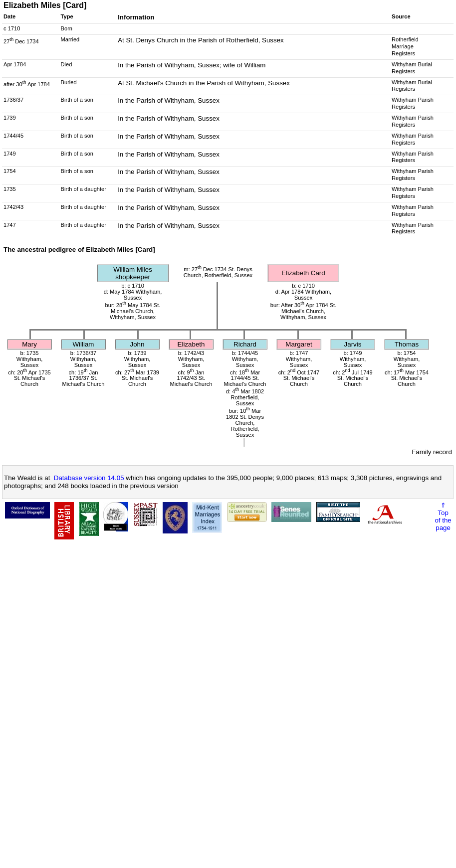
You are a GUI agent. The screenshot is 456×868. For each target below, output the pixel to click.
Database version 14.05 (89, 478)
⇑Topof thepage (443, 517)
